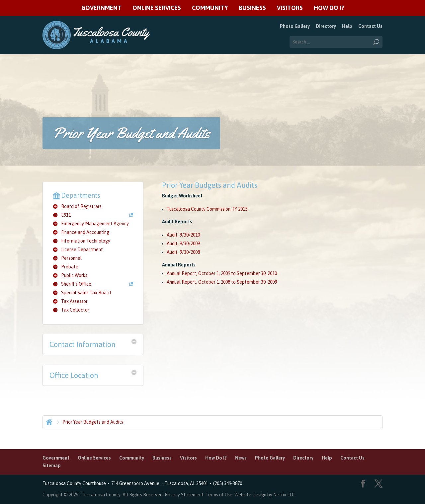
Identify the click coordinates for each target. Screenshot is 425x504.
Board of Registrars (81, 206)
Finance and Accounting (85, 232)
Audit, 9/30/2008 (183, 252)
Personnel (71, 258)
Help (347, 26)
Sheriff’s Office (76, 284)
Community (210, 8)
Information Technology (86, 241)
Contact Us (370, 26)
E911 (66, 215)
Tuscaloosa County (101, 495)
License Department (82, 250)
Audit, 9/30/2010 (183, 235)
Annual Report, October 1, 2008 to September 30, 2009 (222, 282)
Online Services (157, 8)
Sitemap (52, 466)
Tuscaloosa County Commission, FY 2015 (207, 209)
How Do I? (329, 8)
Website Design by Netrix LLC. (265, 495)
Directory (326, 26)
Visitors (290, 8)
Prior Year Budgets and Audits (93, 422)
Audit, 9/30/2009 (183, 244)
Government (101, 8)
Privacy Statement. (185, 495)
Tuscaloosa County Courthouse (75, 483)
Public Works (74, 275)
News (241, 458)
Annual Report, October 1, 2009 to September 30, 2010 (222, 273)
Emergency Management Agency (95, 224)
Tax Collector (75, 310)
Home (48, 421)
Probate (70, 267)
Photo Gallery (295, 26)
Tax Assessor (74, 301)
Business (252, 8)
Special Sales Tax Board (86, 293)
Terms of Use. (220, 495)
